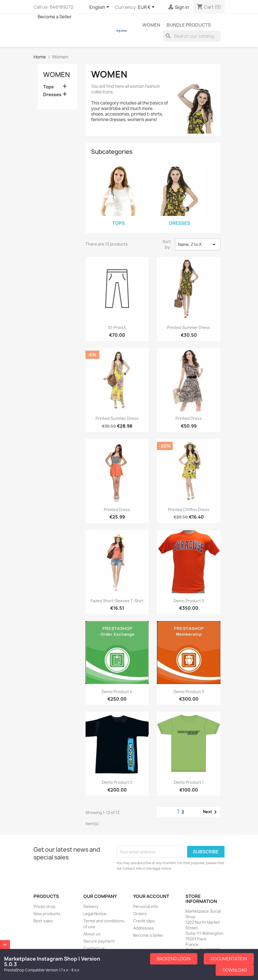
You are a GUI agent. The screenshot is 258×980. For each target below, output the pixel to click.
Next (211, 812)
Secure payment (99, 941)
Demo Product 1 (189, 782)
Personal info (146, 906)
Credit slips (144, 921)
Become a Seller (55, 17)
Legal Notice (95, 914)
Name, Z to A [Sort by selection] (198, 244)
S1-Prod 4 (117, 327)
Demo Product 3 (189, 692)
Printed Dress (189, 418)
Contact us (94, 948)
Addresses (144, 928)
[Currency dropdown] (147, 7)
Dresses (52, 95)
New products (47, 914)
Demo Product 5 (189, 601)
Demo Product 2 (117, 782)
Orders (140, 914)
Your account (151, 896)
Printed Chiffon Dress (189, 510)
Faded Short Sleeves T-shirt (117, 601)
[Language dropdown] (100, 7)
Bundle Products (189, 25)
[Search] (192, 36)
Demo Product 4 (117, 692)
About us (92, 934)
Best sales (43, 921)
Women (151, 25)
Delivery (91, 906)
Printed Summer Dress (189, 327)
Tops (48, 87)
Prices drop (44, 906)
